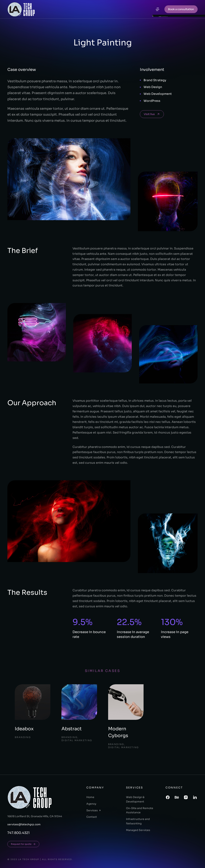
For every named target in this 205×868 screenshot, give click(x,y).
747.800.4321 (19, 833)
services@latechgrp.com (24, 824)
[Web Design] (140, 87)
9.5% (82, 622)
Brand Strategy (155, 80)
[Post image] (33, 702)
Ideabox (24, 729)
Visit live (152, 114)
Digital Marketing (77, 740)
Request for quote (23, 844)
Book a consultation (181, 9)
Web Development (158, 94)
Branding (23, 737)
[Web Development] (140, 94)
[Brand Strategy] (140, 80)
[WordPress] (140, 101)
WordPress (152, 101)
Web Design (153, 87)
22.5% (129, 622)
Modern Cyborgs (118, 732)
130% (172, 622)
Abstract (72, 729)
